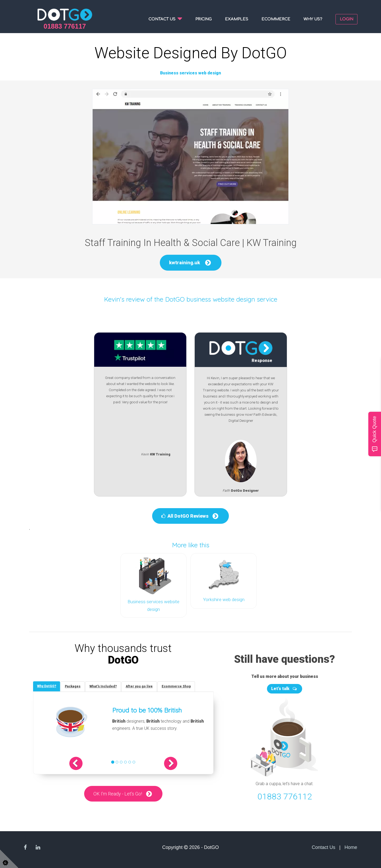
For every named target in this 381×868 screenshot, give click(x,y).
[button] (76, 763)
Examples (237, 19)
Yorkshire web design (224, 599)
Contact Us (323, 847)
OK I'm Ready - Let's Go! (118, 793)
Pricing (203, 19)
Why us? (313, 19)
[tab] (47, 686)
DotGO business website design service (221, 299)
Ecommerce (276, 19)
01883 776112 (285, 796)
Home (351, 847)
